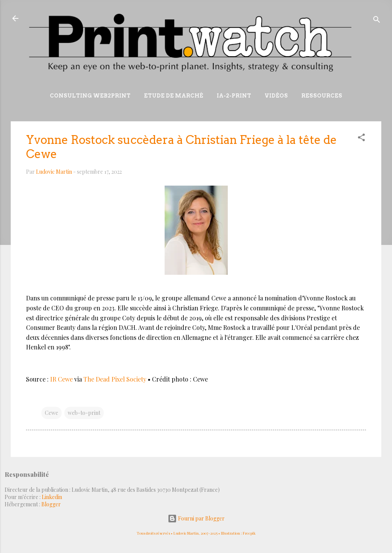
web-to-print (84, 413)
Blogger (51, 504)
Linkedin (52, 497)
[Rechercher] (377, 21)
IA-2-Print (234, 96)
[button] (361, 139)
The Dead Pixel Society (116, 379)
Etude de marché (174, 96)
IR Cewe (61, 379)
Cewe (51, 413)
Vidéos (276, 96)
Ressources (322, 96)
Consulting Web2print (90, 96)
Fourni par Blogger (196, 518)
